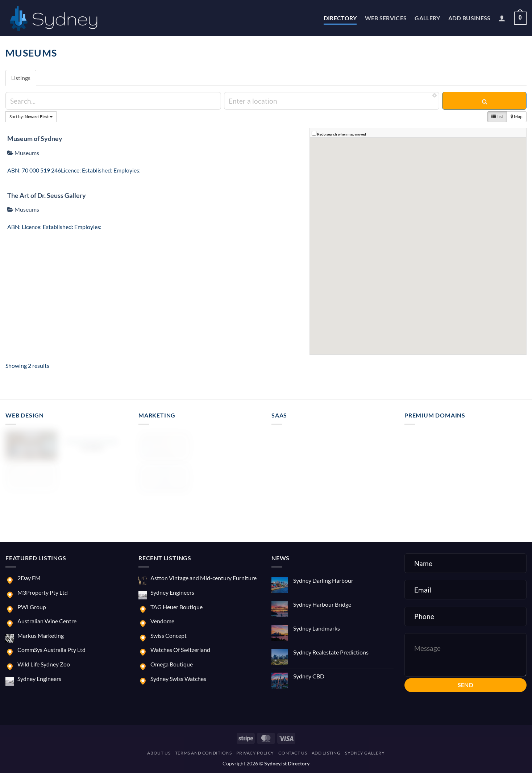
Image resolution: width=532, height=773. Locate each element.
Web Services (386, 18)
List (497, 117)
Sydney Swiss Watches (178, 679)
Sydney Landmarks (317, 628)
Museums (23, 153)
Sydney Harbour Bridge (322, 604)
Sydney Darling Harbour (323, 580)
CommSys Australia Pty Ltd (51, 650)
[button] (502, 18)
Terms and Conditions (203, 753)
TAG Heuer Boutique (176, 607)
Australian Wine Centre (47, 621)
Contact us (293, 753)
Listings (21, 78)
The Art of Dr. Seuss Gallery (47, 195)
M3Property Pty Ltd (43, 592)
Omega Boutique (172, 664)
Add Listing (326, 753)
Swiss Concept (169, 635)
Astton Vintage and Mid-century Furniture (203, 578)
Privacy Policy (255, 753)
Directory (340, 18)
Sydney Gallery (365, 753)
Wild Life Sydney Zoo (44, 664)
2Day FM (29, 578)
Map (517, 117)
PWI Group (32, 607)
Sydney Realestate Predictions (331, 652)
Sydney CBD (309, 676)
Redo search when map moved (342, 134)
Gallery (427, 18)
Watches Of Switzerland (180, 650)
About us (159, 753)
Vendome (162, 621)
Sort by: (31, 117)
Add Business (469, 18)
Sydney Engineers (39, 679)
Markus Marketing (41, 635)
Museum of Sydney (35, 138)
